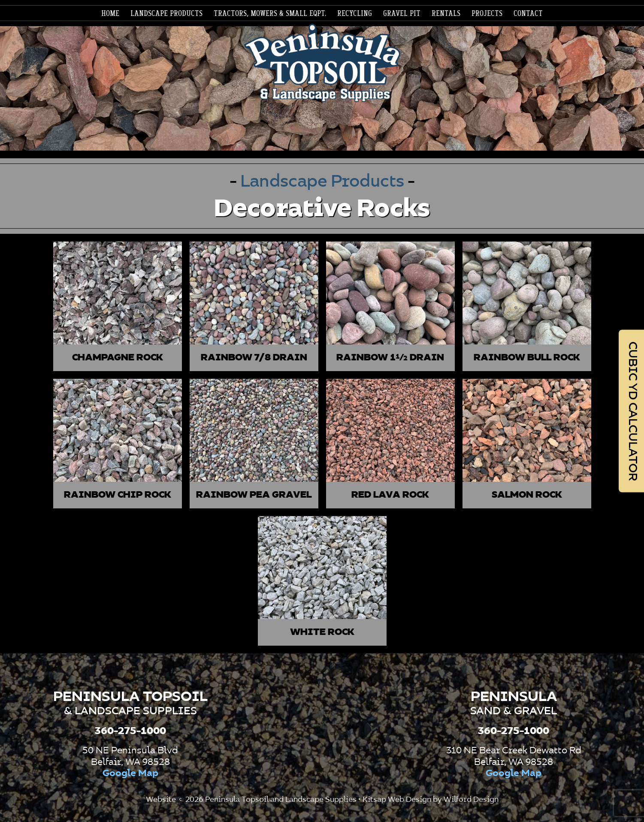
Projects (487, 14)
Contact (528, 14)
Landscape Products (324, 182)
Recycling (355, 14)
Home (110, 14)
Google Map (130, 774)
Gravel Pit (402, 14)
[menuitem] (110, 14)
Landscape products (166, 14)
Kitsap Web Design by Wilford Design (431, 800)
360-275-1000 (130, 731)
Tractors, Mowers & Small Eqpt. (270, 14)
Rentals (446, 14)
